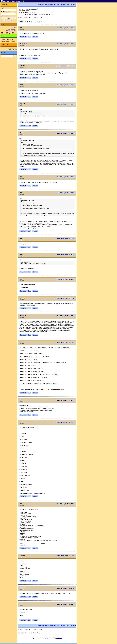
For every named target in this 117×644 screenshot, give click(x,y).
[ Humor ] (13, 1)
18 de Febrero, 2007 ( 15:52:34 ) (65, 504)
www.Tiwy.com (59, 638)
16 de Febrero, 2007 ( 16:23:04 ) (65, 298)
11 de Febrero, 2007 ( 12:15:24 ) (65, 44)
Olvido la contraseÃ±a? (7, 20)
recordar (5, 16)
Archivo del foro (11, 30)
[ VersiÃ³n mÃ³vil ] (21, 1)
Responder (41, 5)
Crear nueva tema (51, 5)
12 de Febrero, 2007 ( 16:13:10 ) (65, 104)
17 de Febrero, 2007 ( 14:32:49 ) (65, 400)
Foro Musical (31, 12)
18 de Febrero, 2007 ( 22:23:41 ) (65, 588)
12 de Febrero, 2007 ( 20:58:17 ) (65, 133)
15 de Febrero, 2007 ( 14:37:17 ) (65, 279)
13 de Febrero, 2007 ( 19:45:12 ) (65, 177)
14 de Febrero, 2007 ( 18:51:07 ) (65, 193)
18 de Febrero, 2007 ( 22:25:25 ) (65, 604)
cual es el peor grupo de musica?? (40, 14)
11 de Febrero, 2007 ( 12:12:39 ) (65, 28)
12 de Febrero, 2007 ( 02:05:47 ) (65, 66)
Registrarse (12, 29)
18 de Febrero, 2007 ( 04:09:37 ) (65, 422)
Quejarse (35, 37)
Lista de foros (72, 5)
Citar (29, 37)
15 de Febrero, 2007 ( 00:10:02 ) (65, 239)
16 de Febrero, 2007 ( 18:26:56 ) (65, 316)
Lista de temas (62, 5)
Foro (14, 27)
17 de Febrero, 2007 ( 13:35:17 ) (65, 342)
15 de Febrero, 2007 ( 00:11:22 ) (65, 255)
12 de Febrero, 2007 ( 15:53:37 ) (65, 85)
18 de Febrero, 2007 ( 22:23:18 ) (65, 556)
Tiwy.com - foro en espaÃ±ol (28, 9)
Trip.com (3, 39)
